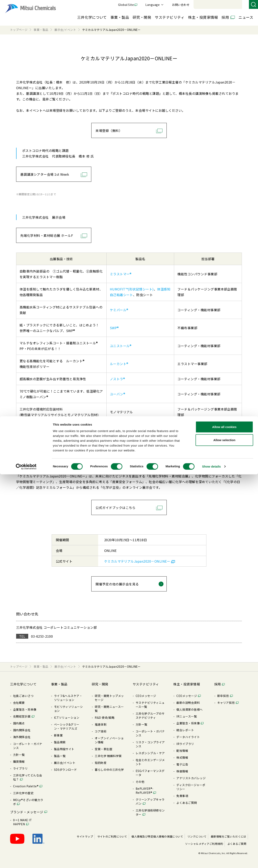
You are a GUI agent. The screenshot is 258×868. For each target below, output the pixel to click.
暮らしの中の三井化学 (109, 770)
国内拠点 (19, 723)
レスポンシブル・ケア (150, 753)
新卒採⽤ (223, 696)
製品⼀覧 (60, 756)
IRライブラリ (185, 744)
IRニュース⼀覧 (187, 716)
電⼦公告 (182, 764)
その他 (140, 782)
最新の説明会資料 (188, 703)
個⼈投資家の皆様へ (189, 709)
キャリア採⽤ (226, 703)
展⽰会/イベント (65, 763)
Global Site (181, 5)
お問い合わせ (236, 5)
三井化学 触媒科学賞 (108, 756)
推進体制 (101, 724)
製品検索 (60, 742)
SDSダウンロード (66, 770)
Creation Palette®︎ (26, 786)
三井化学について (92, 17)
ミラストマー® (121, 274)
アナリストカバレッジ (191, 778)
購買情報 (19, 761)
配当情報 (182, 751)
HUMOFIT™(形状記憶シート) (132, 289)
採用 (225, 17)
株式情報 (182, 757)
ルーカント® (119, 364)
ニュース (246, 17)
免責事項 (182, 796)
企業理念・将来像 (25, 709)
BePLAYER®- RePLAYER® (145, 791)
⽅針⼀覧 (19, 755)
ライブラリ (20, 768)
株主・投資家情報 (203, 17)
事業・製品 (120, 17)
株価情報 (182, 771)
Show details (212, 860)
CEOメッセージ (146, 696)
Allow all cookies (224, 820)
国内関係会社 (22, 730)
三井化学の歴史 (23, 793)
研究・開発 (142, 17)
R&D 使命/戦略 (105, 718)
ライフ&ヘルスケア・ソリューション (68, 698)
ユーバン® (118, 394)
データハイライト (188, 737)
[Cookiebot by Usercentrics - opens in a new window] (26, 860)
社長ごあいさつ (23, 696)
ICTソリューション (67, 718)
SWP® (114, 328)
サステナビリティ (170, 17)
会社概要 (19, 703)
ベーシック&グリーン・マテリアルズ (67, 726)
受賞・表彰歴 (104, 749)
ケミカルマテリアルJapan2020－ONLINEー (137, 561)
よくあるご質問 (187, 803)
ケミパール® (119, 310)
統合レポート (185, 730)
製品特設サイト (64, 749)
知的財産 (101, 763)
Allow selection (224, 834)
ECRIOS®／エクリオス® (128, 427)
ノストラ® (117, 379)
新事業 (58, 735)
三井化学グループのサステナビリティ (150, 715)
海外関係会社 (22, 737)
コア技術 (101, 731)
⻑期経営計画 (22, 716)
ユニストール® (121, 346)
